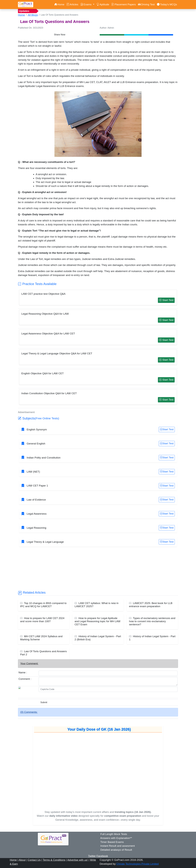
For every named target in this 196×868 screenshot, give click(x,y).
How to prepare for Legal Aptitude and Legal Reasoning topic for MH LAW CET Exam (97, 621)
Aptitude (103, 4)
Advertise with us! (78, 860)
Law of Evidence (36, 500)
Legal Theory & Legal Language (45, 542)
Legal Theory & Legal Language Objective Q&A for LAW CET (57, 353)
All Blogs (33, 15)
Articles (72, 4)
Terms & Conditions (54, 860)
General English (36, 444)
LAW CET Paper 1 (37, 486)
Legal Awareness (37, 514)
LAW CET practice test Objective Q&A (43, 294)
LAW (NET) (33, 472)
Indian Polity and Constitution (44, 458)
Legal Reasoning (36, 528)
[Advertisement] (98, 571)
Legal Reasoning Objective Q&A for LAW (45, 314)
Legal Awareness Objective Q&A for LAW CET (48, 334)
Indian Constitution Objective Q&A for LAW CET (49, 393)
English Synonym (37, 429)
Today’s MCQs (167, 4)
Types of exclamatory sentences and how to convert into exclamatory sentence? (152, 621)
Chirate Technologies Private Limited (138, 864)
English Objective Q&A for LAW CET (43, 373)
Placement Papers (124, 4)
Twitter (92, 856)
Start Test (166, 300)
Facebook (102, 856)
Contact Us (34, 860)
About (22, 860)
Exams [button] (86, 4)
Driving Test (146, 4)
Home (59, 4)
